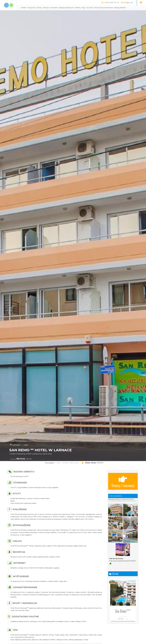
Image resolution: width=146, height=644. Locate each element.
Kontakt (43, 8)
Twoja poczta (51, 8)
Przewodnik (73, 8)
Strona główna (50, 468)
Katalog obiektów (47, 13)
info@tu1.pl (128, 2)
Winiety (59, 8)
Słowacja (66, 8)
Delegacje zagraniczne (86, 8)
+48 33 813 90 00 (112, 2)
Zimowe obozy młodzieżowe (123, 8)
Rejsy (103, 8)
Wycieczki (109, 8)
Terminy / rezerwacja (123, 486)
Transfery (98, 8)
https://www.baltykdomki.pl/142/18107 (123, 566)
